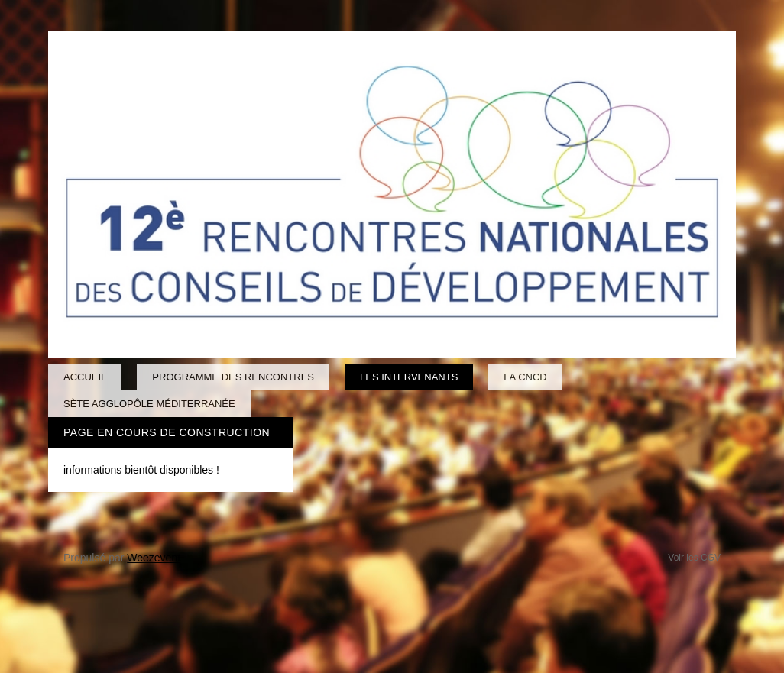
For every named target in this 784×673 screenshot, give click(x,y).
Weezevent (154, 558)
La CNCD (525, 377)
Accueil (85, 377)
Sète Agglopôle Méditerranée (149, 404)
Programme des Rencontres (233, 377)
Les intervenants (409, 377)
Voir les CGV (694, 558)
